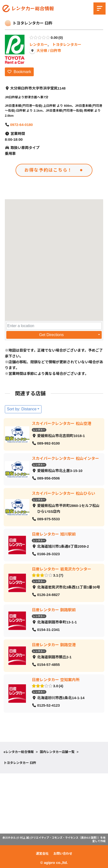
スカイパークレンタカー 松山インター (65, 459)
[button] (54, 255)
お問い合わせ (63, 854)
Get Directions (51, 335)
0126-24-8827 (48, 595)
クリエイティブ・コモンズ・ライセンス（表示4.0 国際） (64, 838)
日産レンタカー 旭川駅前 (54, 534)
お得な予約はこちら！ (48, 170)
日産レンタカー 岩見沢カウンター (61, 569)
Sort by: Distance (22, 409)
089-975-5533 (48, 519)
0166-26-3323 (48, 554)
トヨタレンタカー (67, 45)
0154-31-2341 (48, 630)
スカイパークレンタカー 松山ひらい (63, 493)
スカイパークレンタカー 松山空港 (61, 424)
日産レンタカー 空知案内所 (56, 680)
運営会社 (42, 854)
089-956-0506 (48, 478)
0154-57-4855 (48, 665)
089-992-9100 (48, 443)
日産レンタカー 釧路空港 (54, 645)
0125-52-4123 (48, 706)
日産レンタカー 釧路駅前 (54, 610)
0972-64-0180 (21, 125)
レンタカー (38, 45)
